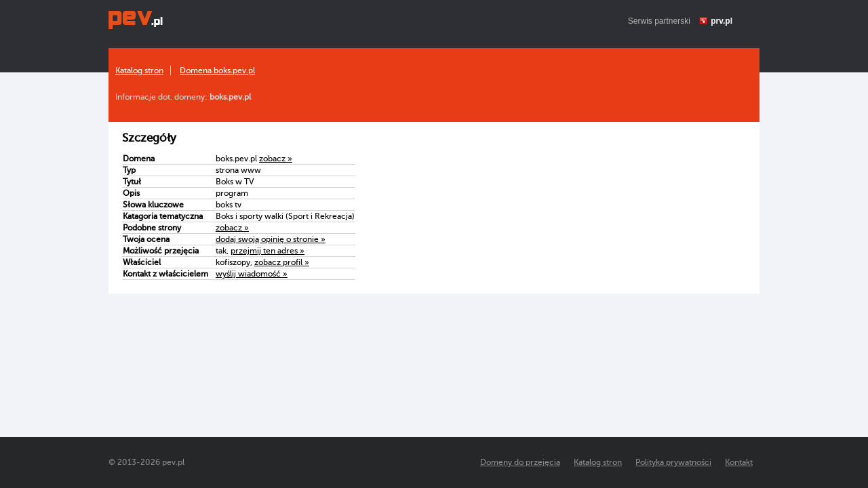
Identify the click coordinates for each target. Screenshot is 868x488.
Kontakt (739, 462)
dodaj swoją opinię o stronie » (271, 239)
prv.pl (722, 21)
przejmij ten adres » (268, 251)
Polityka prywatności (673, 462)
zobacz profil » (282, 262)
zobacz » (276, 159)
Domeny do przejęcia (520, 462)
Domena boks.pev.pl (217, 70)
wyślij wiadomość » (252, 274)
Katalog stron (139, 70)
